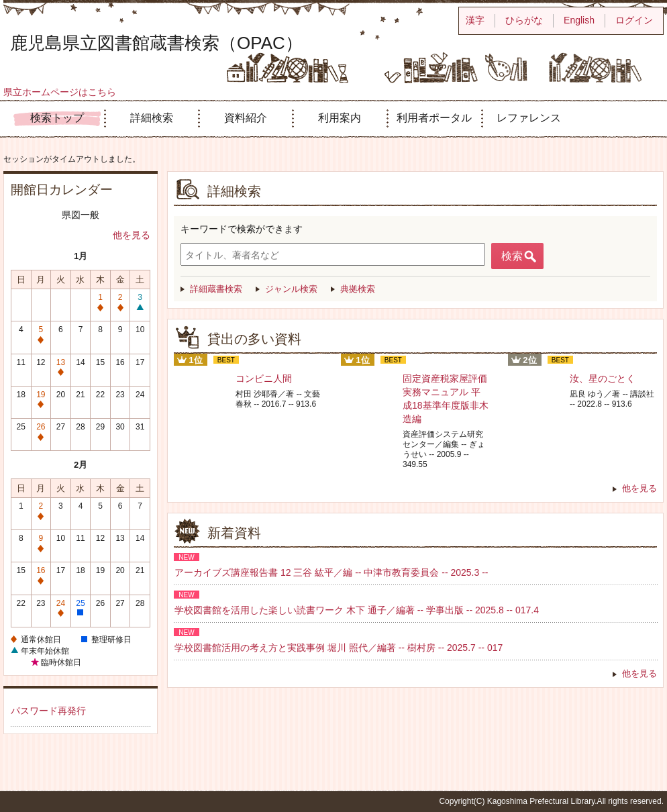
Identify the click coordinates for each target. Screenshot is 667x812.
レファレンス (529, 118)
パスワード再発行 (48, 711)
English (579, 20)
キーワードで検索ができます (242, 229)
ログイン (634, 20)
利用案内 (340, 118)
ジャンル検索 (291, 289)
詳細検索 (152, 118)
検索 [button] (512, 256)
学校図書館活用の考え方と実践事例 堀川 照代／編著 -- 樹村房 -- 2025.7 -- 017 (339, 648)
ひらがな (524, 20)
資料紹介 (246, 118)
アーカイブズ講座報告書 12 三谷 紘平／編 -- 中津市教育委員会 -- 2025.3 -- (331, 572)
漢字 (475, 20)
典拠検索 (358, 289)
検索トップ (57, 118)
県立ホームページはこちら (60, 92)
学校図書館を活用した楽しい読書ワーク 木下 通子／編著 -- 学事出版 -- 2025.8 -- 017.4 (357, 610)
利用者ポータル (434, 118)
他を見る (132, 235)
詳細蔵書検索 (216, 289)
